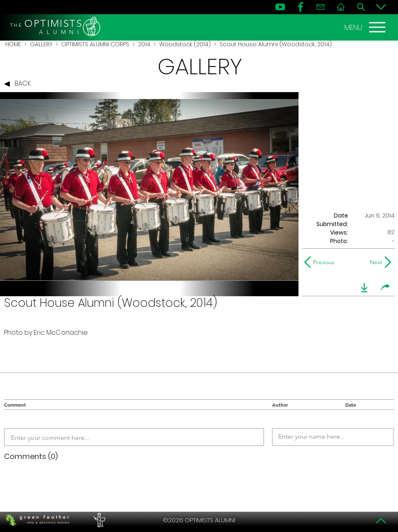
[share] (385, 288)
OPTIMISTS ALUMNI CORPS (95, 44)
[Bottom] (381, 7)
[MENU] (366, 27)
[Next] (374, 262)
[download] (364, 288)
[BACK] (19, 84)
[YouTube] (280, 7)
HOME (13, 44)
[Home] (341, 7)
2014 (144, 44)
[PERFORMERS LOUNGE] (98, 520)
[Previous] (321, 262)
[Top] (381, 521)
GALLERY (41, 44)
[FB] (301, 7)
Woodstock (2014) (185, 44)
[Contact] (320, 7)
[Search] (361, 7)
